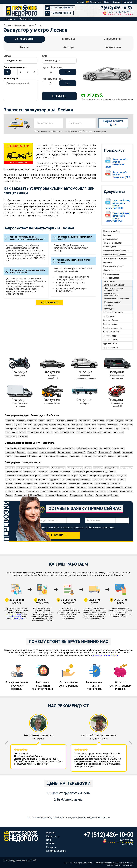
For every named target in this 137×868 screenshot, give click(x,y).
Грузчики (107, 235)
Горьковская (11, 480)
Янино (53, 429)
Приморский (50, 456)
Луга (57, 433)
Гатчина (66, 425)
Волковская (50, 495)
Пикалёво (95, 433)
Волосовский (43, 448)
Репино (42, 421)
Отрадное (119, 421)
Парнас (45, 476)
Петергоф (102, 425)
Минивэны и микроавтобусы (112, 294)
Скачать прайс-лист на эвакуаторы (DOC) (117, 163)
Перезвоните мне (113, 123)
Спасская (70, 487)
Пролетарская (39, 487)
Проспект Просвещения (60, 476)
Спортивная (112, 491)
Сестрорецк (32, 421)
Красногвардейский (48, 452)
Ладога (47, 425)
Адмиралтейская (126, 491)
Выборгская (98, 468)
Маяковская (87, 483)
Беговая (18, 483)
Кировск (129, 421)
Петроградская (120, 476)
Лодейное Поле (83, 433)
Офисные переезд (111, 274)
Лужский (117, 452)
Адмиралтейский (12, 448)
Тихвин (22, 433)
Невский (9, 456)
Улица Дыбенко (33, 491)
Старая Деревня (69, 491)
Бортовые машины (112, 332)
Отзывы (116, 2)
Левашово (71, 429)
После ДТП (109, 309)
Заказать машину (62, 8)
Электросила (85, 480)
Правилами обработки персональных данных (88, 131)
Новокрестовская (30, 483)
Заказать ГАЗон (110, 340)
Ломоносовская (25, 487)
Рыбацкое (60, 487)
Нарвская (88, 472)
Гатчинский (93, 448)
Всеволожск (72, 421)
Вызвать (59, 96)
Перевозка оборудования (115, 255)
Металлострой (98, 421)
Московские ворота (70, 480)
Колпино (9, 425)
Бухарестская (62, 495)
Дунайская (89, 495)
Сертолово (21, 421)
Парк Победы (98, 480)
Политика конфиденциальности (78, 863)
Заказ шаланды (110, 324)
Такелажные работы (113, 243)
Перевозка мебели (112, 231)
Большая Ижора (126, 425)
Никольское (118, 433)
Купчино (9, 483)
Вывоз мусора (110, 247)
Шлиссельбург (85, 421)
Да (51, 72)
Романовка (60, 421)
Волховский (55, 448)
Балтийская (77, 472)
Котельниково (90, 425)
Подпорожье (106, 433)
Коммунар (38, 425)
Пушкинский (75, 456)
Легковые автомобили (114, 285)
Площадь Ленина (112, 468)
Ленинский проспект (14, 476)
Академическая (43, 468)
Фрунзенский (110, 456)
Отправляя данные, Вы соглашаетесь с (70, 131)
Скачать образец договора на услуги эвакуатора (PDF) (118, 217)
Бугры (117, 429)
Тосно (63, 433)
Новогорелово (24, 429)
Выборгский (81, 448)
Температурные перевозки (115, 258)
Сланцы (71, 433)
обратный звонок (14, 617)
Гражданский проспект (26, 468)
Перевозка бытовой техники (116, 251)
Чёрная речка (107, 476)
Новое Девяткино (105, 429)
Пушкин (18, 425)
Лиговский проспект (97, 487)
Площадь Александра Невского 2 (107, 483)
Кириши (31, 433)
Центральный (123, 456)
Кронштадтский (79, 452)
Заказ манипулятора (113, 328)
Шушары (115, 495)
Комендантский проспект (51, 491)
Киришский (10, 452)
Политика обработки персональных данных (114, 863)
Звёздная (121, 480)
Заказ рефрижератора (113, 312)
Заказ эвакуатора (111, 278)
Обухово (51, 487)
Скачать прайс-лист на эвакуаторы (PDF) (121, 175)
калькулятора (21, 619)
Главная (80, 2)
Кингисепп (40, 433)
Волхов (50, 433)
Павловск (27, 425)
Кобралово (56, 425)
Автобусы (109, 305)
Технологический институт (60, 472)
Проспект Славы (102, 495)
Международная (76, 495)
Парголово (81, 429)
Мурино (61, 429)
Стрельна (36, 429)
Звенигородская (21, 495)
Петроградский (21, 456)
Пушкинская (43, 472)
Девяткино (10, 468)
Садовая (9, 495)
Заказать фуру (110, 336)
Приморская (44, 483)
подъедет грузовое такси (105, 655)
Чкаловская (101, 491)
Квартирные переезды (113, 266)
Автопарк (25, 19)
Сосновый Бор (11, 433)
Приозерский (62, 456)
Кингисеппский (118, 448)
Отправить (58, 535)
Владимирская (30, 472)
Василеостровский (28, 448)
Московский (128, 452)
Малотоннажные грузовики (117, 299)
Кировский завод (101, 472)
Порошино (92, 429)
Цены (107, 2)
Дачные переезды (112, 270)
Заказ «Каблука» (111, 320)
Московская (110, 480)
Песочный (23, 436)
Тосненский (98, 456)
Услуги (9, 19)
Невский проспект (25, 480)
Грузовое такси (110, 343)
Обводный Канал (37, 495)
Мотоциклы (110, 282)
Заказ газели (109, 316)
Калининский (105, 448)
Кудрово (45, 429)
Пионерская (94, 476)
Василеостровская (59, 483)
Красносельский (64, 452)
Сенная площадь (41, 480)
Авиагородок (11, 429)
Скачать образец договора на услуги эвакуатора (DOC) (118, 204)
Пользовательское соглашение (120, 865)
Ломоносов (112, 425)
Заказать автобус (111, 347)
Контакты (127, 2)
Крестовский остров (86, 491)
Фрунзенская (55, 480)
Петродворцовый (36, 456)
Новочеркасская (113, 487)
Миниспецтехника (113, 302)
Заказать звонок (62, 13)
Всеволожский (68, 448)
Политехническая (58, 468)
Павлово (110, 421)
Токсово (50, 421)
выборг (125, 429)
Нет (68, 72)
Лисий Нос (10, 421)
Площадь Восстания (14, 472)
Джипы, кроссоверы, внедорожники (114, 289)
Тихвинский (87, 456)
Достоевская (81, 487)
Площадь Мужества (75, 468)
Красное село (77, 425)
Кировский (21, 452)
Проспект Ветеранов (32, 476)
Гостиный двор (74, 483)
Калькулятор (95, 2)
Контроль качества (56, 851)
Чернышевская (127, 468)
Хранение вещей (111, 239)
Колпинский (33, 452)
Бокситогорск (11, 436)
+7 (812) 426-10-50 (115, 8)
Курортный (92, 452)
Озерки (74, 476)
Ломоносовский (105, 452)
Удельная (83, 476)
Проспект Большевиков (15, 491)
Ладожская (127, 487)
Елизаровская (11, 487)
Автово (113, 472)
